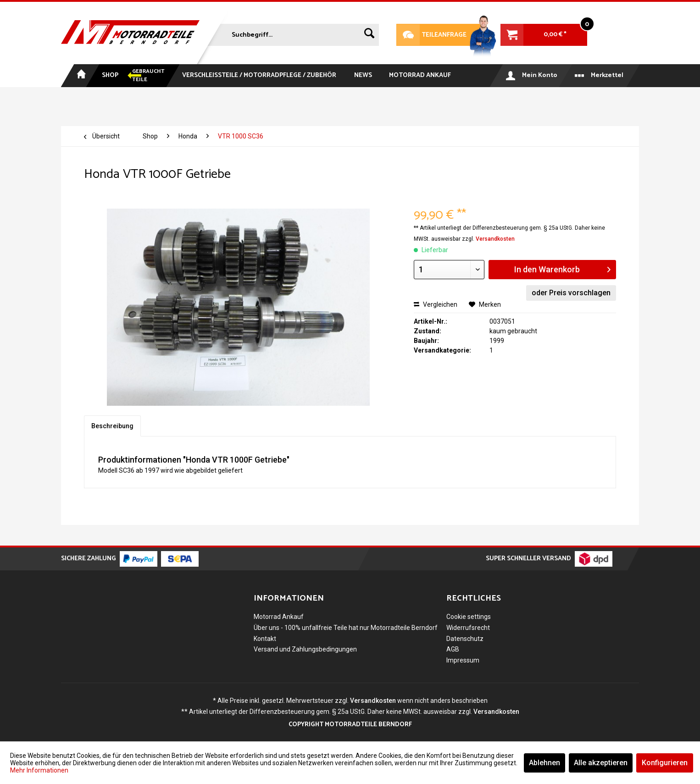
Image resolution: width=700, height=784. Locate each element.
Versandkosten (495, 239)
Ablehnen (544, 763)
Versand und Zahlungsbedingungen (305, 649)
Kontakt (265, 639)
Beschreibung (112, 426)
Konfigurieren (665, 763)
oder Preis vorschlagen (571, 293)
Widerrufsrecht (468, 628)
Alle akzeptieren (601, 763)
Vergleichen (436, 304)
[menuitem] (292, 33)
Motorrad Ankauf (279, 617)
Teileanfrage (432, 35)
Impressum (463, 660)
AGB (453, 649)
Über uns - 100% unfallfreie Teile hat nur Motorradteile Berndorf (346, 628)
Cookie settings (469, 617)
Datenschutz (465, 639)
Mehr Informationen (39, 770)
